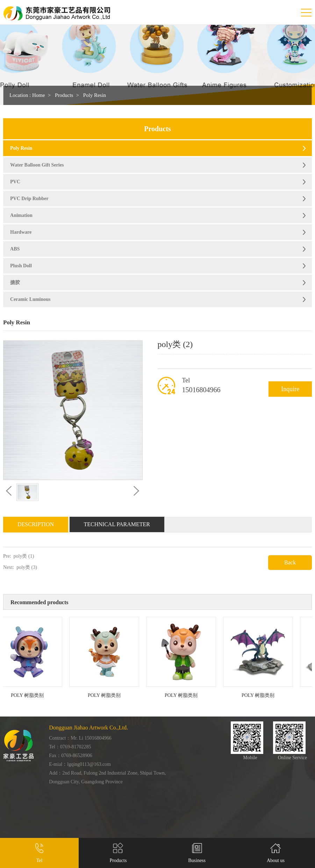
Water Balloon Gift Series (37, 165)
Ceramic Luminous (30, 299)
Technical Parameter (117, 524)
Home (39, 95)
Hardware (21, 232)
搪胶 (15, 283)
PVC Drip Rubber (29, 199)
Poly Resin (95, 95)
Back (290, 562)
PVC (15, 182)
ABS (15, 249)
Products (64, 95)
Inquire (290, 389)
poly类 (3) (27, 567)
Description (36, 524)
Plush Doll (21, 266)
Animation (21, 215)
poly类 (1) (24, 556)
